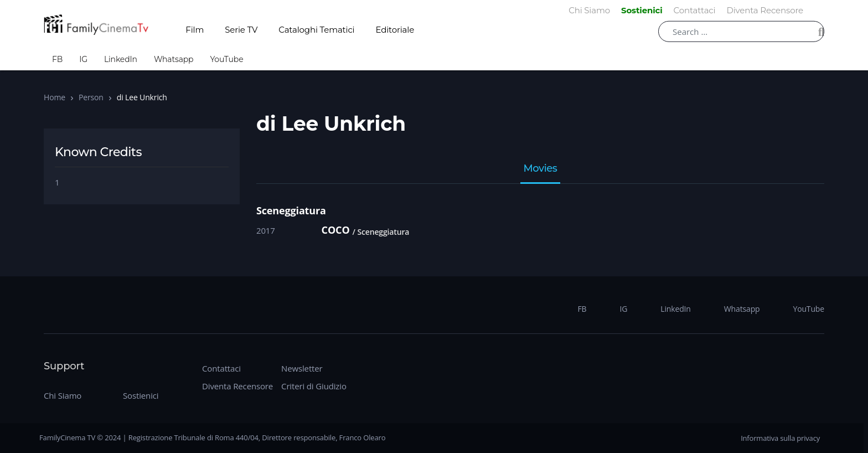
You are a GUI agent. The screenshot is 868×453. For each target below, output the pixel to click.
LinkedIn (121, 59)
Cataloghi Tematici (316, 30)
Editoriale (395, 30)
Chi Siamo (63, 395)
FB (57, 59)
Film (195, 30)
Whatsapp (174, 59)
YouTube (226, 59)
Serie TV (241, 30)
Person (91, 97)
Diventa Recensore (237, 386)
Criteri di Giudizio (314, 386)
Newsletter (302, 368)
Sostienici (141, 395)
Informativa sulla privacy (780, 438)
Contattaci (221, 368)
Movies (541, 169)
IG (83, 59)
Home (55, 97)
